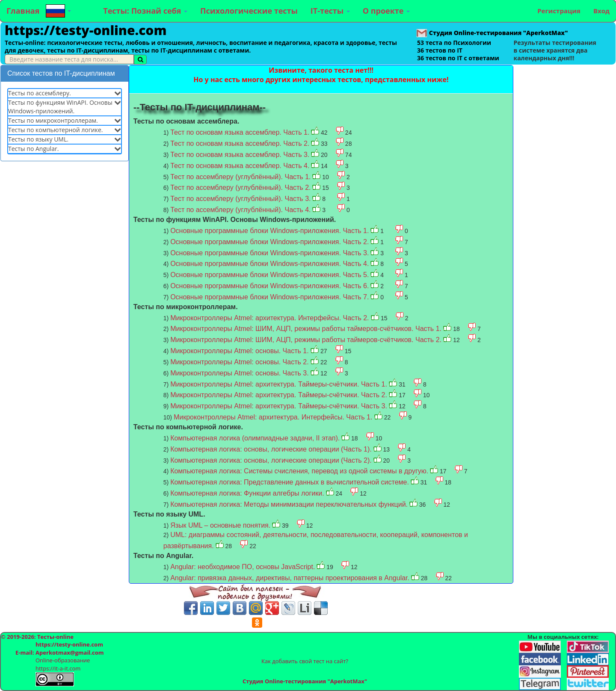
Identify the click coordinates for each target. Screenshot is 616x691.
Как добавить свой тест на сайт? (305, 661)
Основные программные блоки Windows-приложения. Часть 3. (269, 253)
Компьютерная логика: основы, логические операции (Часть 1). (271, 449)
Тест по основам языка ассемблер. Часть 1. (240, 132)
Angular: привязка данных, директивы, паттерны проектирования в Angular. (290, 578)
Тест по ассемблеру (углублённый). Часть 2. (240, 188)
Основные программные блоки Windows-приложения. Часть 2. (269, 242)
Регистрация (559, 11)
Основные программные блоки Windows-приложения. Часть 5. (269, 275)
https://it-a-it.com (58, 668)
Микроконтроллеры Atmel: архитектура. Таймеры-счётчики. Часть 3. (280, 406)
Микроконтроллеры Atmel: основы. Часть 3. (240, 373)
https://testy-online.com (86, 30)
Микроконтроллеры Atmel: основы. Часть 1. (240, 351)
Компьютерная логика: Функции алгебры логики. (247, 493)
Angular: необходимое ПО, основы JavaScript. (243, 567)
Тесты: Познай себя (145, 11)
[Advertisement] (65, 298)
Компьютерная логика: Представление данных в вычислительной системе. (290, 482)
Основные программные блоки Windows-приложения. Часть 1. (269, 231)
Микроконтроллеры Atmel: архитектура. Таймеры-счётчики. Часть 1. (280, 384)
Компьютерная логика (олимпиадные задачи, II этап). (255, 438)
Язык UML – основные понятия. (220, 525)
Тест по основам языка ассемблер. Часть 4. (240, 166)
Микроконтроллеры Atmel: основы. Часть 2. (240, 362)
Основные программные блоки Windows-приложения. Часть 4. (269, 264)
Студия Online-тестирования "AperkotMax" (305, 681)
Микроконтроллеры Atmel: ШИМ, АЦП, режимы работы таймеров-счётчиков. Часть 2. (307, 340)
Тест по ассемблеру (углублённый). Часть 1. (240, 177)
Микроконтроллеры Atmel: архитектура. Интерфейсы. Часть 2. (271, 318)
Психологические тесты (249, 11)
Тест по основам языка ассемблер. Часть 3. (240, 155)
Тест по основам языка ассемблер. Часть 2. (240, 143)
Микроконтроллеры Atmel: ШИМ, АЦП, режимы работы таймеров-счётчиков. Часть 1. (307, 329)
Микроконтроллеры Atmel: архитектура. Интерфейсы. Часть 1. (274, 417)
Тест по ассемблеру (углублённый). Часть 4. (240, 210)
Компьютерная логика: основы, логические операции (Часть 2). (271, 460)
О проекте (386, 11)
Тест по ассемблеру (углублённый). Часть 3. (240, 199)
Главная (23, 11)
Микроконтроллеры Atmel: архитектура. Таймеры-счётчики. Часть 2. (280, 395)
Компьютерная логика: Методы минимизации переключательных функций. (289, 504)
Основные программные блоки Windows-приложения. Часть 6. (269, 286)
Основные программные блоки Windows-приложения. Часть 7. (269, 297)
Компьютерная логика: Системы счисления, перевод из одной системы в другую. (299, 471)
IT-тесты (330, 11)
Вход (601, 11)
